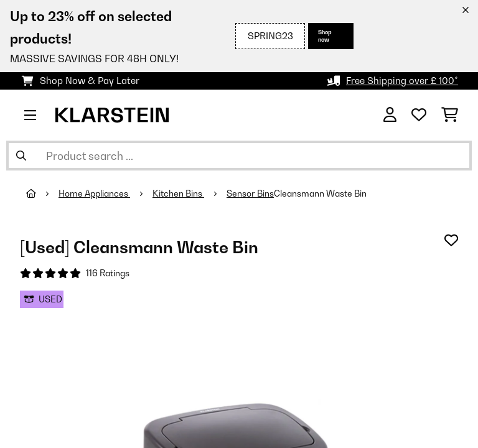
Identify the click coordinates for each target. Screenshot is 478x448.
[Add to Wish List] (451, 240)
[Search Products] (239, 156)
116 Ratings (108, 273)
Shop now (325, 36)
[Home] (42, 194)
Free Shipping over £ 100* (402, 81)
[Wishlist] (419, 115)
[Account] (390, 115)
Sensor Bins (250, 194)
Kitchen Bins (178, 194)
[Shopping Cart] (450, 115)
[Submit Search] (21, 156)
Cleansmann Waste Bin (320, 194)
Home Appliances (94, 194)
